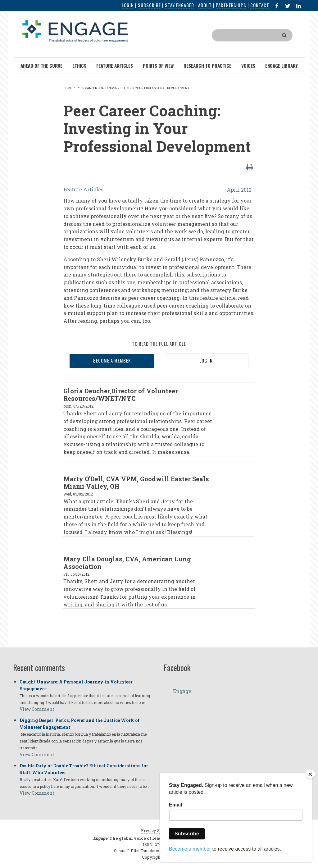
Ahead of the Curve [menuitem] (41, 66)
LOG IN (206, 361)
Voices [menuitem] (248, 66)
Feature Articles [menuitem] (115, 66)
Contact (260, 5)
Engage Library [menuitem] (282, 66)
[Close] (310, 774)
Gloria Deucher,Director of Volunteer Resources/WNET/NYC (121, 395)
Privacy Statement (159, 830)
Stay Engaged (179, 5)
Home (68, 88)
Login (128, 5)
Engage (182, 691)
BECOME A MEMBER (112, 361)
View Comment (37, 709)
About (205, 5)
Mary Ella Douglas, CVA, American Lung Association (127, 563)
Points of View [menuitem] (158, 66)
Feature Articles (83, 189)
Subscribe (149, 5)
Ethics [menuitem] (79, 66)
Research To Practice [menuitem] (207, 66)
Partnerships (231, 5)
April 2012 (239, 190)
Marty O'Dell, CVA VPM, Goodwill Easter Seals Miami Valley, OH (136, 482)
